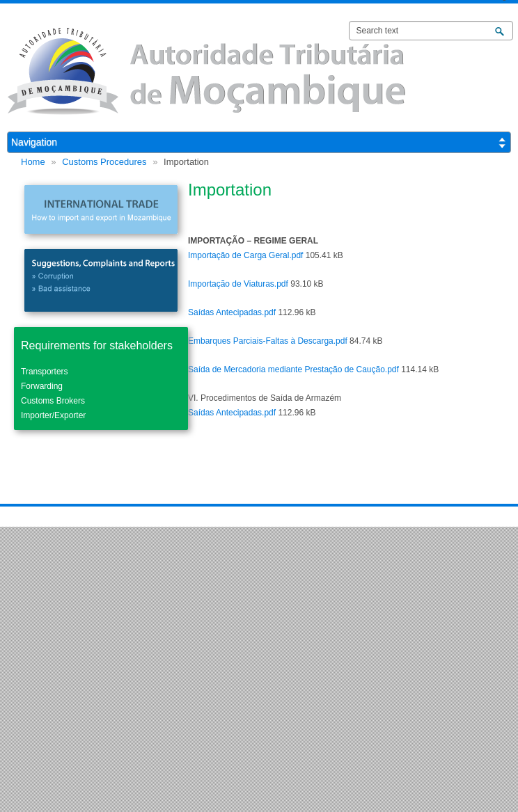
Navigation (34, 142)
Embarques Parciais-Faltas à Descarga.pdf (268, 341)
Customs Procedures (104, 162)
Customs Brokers (53, 401)
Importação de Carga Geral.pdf (245, 255)
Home (33, 162)
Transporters (45, 372)
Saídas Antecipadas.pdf (232, 312)
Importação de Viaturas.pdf (238, 284)
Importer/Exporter (53, 415)
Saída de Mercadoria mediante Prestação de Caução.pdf (293, 369)
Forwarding (42, 386)
